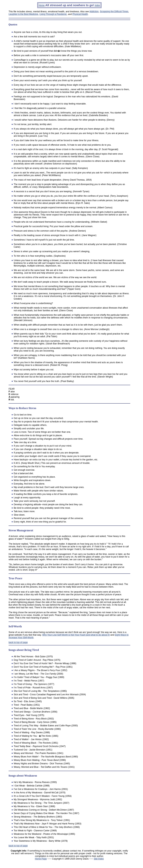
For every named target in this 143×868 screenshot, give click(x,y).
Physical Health (80, 14)
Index (97, 5)
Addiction (94, 12)
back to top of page (18, 642)
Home (42, 5)
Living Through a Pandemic (53, 14)
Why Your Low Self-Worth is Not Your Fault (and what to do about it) (76, 635)
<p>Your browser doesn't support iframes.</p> (69, 857)
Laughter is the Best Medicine (23, 14)
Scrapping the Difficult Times (114, 12)
